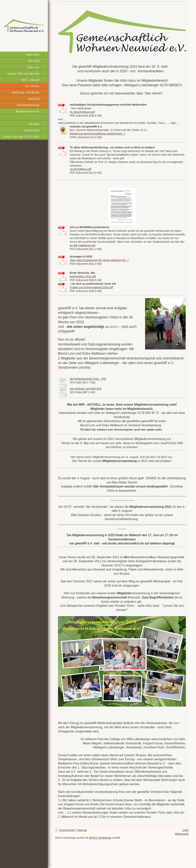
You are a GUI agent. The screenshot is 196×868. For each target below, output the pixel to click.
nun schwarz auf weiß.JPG (86, 389)
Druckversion (65, 830)
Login (185, 830)
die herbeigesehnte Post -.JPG (88, 379)
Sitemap (82, 830)
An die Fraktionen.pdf (82, 245)
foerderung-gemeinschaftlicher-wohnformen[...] (97, 134)
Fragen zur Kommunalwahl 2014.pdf (91, 287)
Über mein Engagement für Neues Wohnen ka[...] (99, 260)
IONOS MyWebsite (100, 838)
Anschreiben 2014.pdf (83, 276)
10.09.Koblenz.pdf (80, 169)
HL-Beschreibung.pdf (82, 112)
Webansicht (182, 834)
